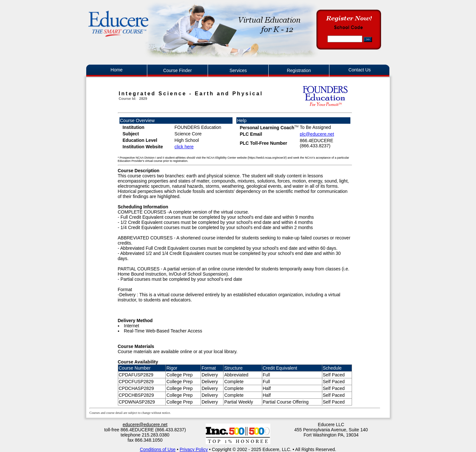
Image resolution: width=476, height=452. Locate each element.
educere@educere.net (145, 425)
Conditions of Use (158, 449)
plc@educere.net (317, 134)
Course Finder (177, 70)
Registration (299, 70)
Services (238, 70)
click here (184, 147)
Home (116, 70)
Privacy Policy (194, 449)
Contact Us (360, 70)
